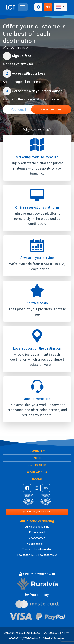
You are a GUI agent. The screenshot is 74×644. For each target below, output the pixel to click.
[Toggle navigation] (23, 7)
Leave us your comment (37, 512)
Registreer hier (51, 109)
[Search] (17, 110)
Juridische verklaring (37, 527)
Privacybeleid (37, 533)
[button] (37, 451)
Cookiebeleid (35, 544)
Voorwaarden (37, 538)
